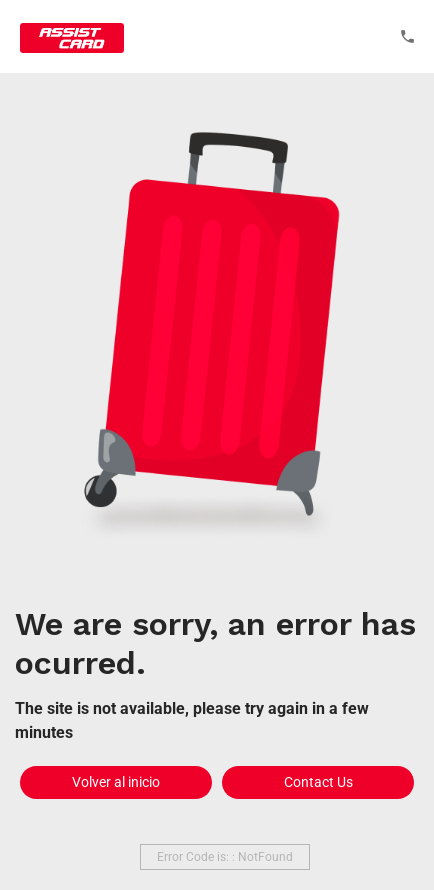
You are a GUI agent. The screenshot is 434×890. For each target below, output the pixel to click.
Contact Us (318, 782)
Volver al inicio (116, 782)
